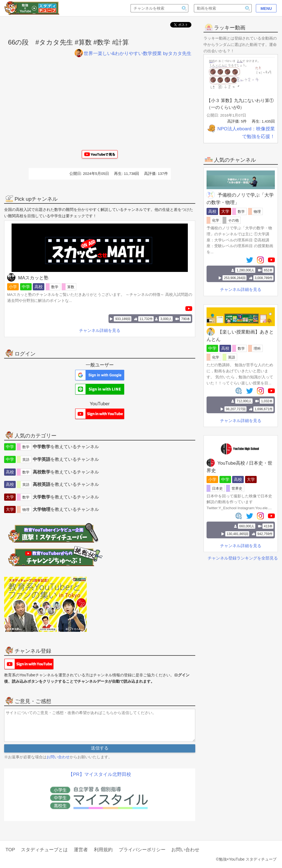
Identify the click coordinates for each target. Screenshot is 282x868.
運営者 (81, 850)
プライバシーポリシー (142, 850)
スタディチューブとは (44, 850)
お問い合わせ (58, 757)
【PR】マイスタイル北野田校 (100, 774)
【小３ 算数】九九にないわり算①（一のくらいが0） (240, 104)
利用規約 (103, 850)
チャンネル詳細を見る (241, 289)
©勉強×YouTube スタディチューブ (246, 859)
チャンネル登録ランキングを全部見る (243, 558)
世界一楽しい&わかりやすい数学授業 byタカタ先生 (133, 53)
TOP (10, 850)
